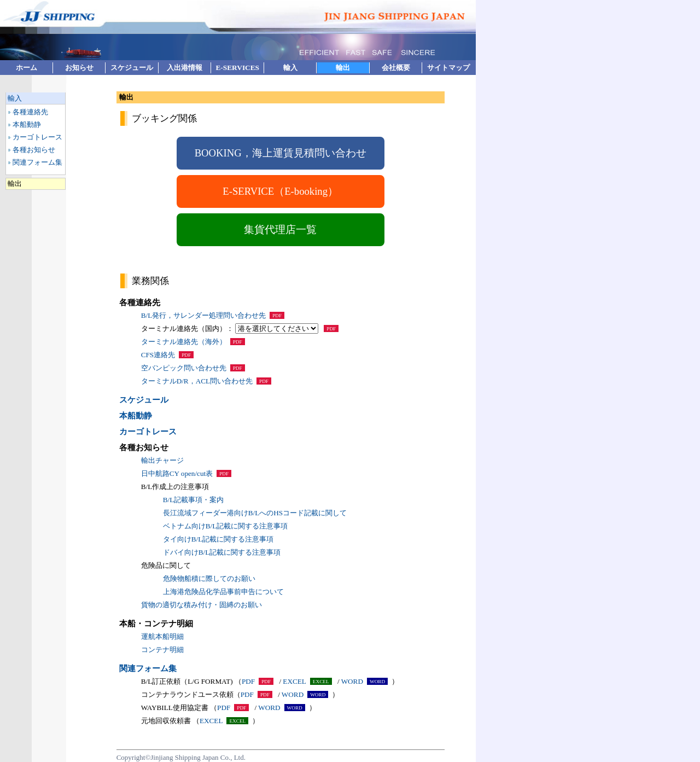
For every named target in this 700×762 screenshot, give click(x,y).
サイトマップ (448, 68)
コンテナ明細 (162, 650)
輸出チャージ (162, 460)
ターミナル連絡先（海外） (184, 342)
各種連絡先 (30, 112)
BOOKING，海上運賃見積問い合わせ (281, 153)
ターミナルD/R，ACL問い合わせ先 (197, 381)
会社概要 (396, 68)
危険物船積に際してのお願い (209, 578)
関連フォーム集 (37, 162)
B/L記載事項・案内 (194, 500)
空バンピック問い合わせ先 (184, 368)
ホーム (27, 68)
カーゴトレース (37, 137)
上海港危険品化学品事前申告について (223, 592)
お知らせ (79, 68)
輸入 (290, 68)
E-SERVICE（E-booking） (280, 191)
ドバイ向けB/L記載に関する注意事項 (222, 552)
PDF (248, 681)
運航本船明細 (162, 636)
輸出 (343, 68)
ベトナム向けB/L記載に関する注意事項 (226, 526)
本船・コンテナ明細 (156, 624)
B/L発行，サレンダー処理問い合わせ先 (204, 315)
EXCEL (294, 681)
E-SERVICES (237, 68)
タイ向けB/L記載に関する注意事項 (218, 539)
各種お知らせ (34, 150)
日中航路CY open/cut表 (177, 473)
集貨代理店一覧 (280, 229)
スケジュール (132, 68)
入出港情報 (185, 68)
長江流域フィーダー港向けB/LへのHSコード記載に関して (255, 513)
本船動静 (27, 124)
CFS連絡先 (158, 355)
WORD (352, 681)
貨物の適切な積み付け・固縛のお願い (202, 605)
